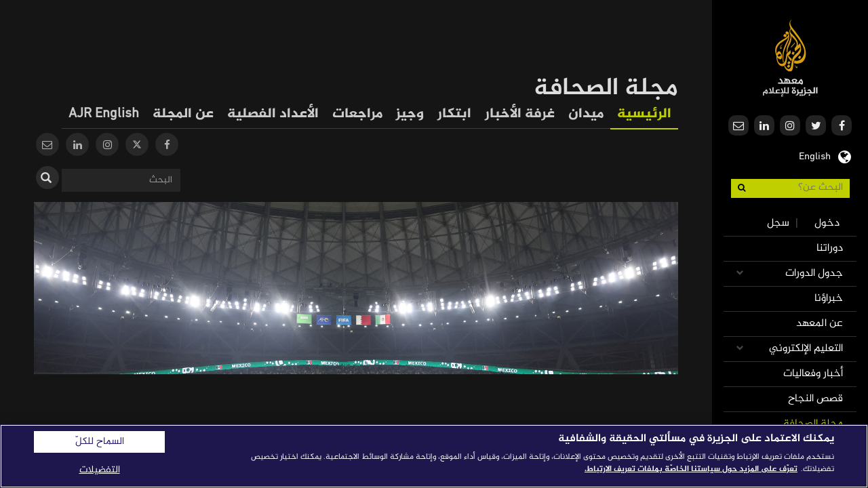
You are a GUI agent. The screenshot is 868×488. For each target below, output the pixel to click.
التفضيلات (100, 470)
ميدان (586, 114)
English (815, 155)
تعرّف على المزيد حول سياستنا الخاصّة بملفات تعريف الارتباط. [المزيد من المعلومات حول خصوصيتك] (691, 469)
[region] (434, 456)
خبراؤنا (829, 299)
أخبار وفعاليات (813, 374)
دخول (827, 223)
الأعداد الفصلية (273, 114)
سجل (778, 223)
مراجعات (357, 114)
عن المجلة (183, 114)
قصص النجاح (815, 399)
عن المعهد (820, 324)
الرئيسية (644, 114)
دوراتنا (830, 248)
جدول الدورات (814, 273)
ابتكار (454, 114)
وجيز (410, 114)
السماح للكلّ (100, 442)
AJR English (104, 114)
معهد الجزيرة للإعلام (790, 58)
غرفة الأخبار (520, 114)
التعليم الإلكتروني (806, 349)
